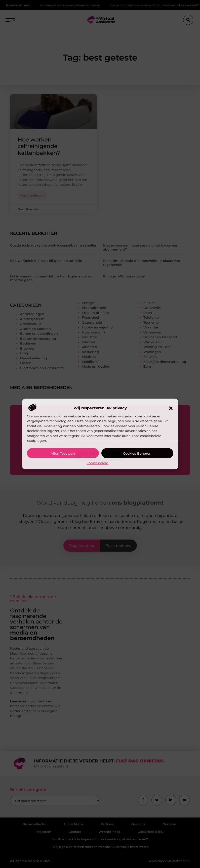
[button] (171, 408)
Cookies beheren (137, 453)
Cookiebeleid (97, 463)
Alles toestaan (63, 453)
